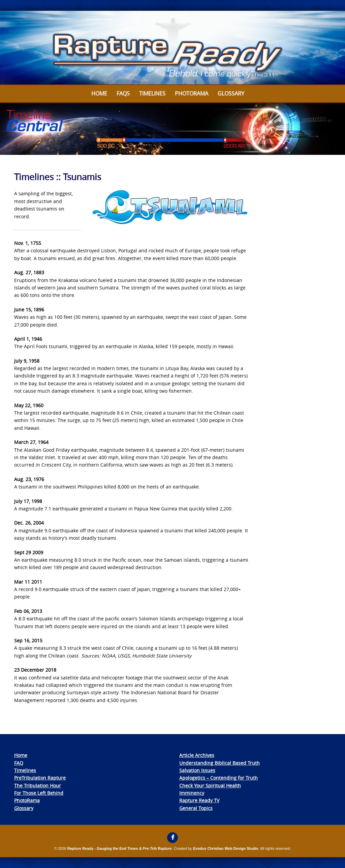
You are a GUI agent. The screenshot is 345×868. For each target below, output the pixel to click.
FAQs (123, 93)
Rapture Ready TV (199, 800)
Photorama (192, 93)
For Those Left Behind (39, 793)
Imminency (192, 793)
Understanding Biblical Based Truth (219, 763)
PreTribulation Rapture (40, 778)
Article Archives (197, 755)
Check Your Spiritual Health (210, 786)
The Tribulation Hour (38, 786)
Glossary (231, 93)
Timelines (152, 93)
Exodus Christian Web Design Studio (226, 848)
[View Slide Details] (172, 48)
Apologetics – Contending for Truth (218, 778)
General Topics (196, 808)
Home (99, 93)
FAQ (19, 763)
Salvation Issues (197, 770)
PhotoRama (27, 800)
